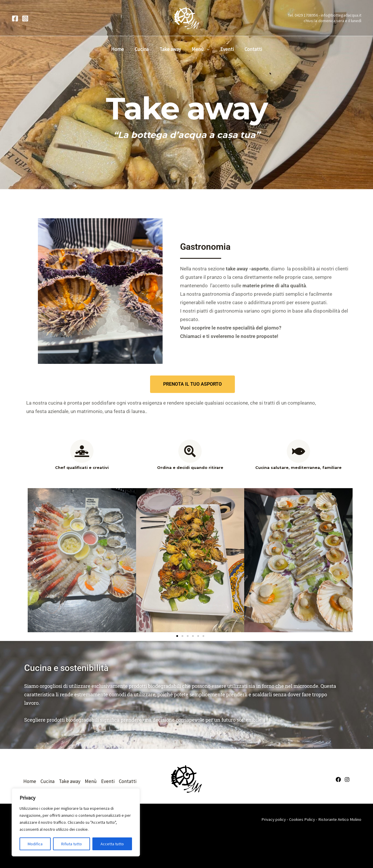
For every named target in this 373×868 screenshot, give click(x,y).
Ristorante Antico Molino (340, 819)
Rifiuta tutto (72, 844)
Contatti (251, 49)
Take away (170, 49)
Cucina (143, 49)
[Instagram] (25, 18)
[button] (206, 49)
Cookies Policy (302, 819)
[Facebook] (15, 18)
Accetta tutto (112, 844)
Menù (200, 49)
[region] (76, 822)
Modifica (35, 844)
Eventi (226, 49)
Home (119, 49)
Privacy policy (274, 819)
